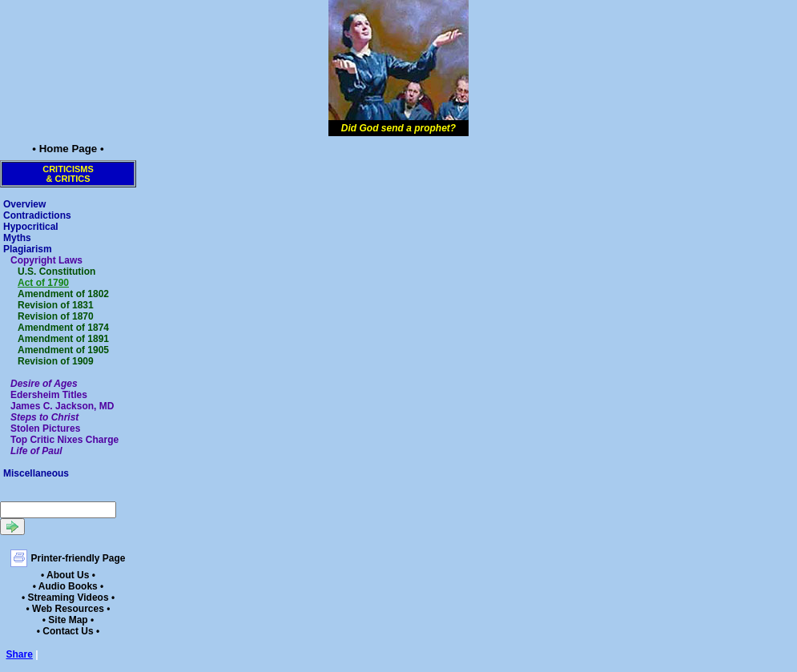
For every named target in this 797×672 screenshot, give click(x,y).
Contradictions (37, 215)
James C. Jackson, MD (62, 406)
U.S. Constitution (56, 272)
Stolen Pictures (45, 429)
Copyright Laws (46, 260)
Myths (17, 238)
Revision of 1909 (56, 361)
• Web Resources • (68, 609)
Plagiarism (28, 249)
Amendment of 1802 (63, 294)
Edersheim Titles (49, 395)
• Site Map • (68, 620)
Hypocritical (31, 227)
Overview (24, 204)
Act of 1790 (43, 283)
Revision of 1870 (56, 316)
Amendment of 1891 (63, 339)
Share (20, 654)
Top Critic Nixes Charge (64, 440)
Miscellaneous (36, 473)
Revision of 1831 (56, 305)
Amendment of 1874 (63, 328)
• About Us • (68, 575)
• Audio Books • (68, 586)
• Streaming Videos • (68, 598)
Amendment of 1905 (63, 350)
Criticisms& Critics (68, 174)
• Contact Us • (68, 631)
